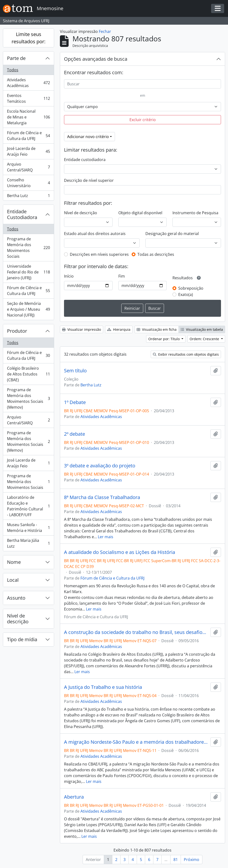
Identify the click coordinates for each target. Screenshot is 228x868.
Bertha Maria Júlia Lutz (28, 543)
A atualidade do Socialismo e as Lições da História (120, 552)
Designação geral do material (172, 234)
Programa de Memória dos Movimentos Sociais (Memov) (28, 398)
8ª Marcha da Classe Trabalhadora (102, 497)
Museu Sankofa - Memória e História (28, 528)
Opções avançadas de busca (96, 59)
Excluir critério (143, 120)
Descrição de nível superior (89, 180)
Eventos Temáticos (28, 98)
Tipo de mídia (22, 639)
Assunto (16, 598)
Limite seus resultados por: (28, 38)
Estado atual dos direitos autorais (95, 234)
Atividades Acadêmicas (28, 83)
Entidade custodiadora (85, 160)
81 (176, 860)
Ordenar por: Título (164, 339)
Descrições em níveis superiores (99, 254)
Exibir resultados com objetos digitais (186, 354)
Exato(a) (186, 294)
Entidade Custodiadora (22, 214)
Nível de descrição (18, 619)
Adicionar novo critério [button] (88, 137)
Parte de (16, 58)
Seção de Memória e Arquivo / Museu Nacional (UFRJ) (28, 309)
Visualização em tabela (202, 329)
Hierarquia (119, 329)
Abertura (74, 797)
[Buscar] (142, 84)
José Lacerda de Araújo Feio (28, 151)
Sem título (75, 371)
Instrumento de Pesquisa (195, 213)
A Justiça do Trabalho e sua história (103, 687)
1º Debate (75, 402)
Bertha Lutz (28, 197)
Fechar (105, 31)
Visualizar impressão (82, 329)
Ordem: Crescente (205, 339)
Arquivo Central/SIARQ (28, 167)
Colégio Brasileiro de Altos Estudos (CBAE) (28, 374)
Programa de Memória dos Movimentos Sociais (28, 248)
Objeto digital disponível (140, 213)
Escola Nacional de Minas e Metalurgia (28, 117)
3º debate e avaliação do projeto (100, 466)
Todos (13, 70)
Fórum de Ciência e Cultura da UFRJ (28, 136)
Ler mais (106, 537)
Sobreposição (191, 288)
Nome (14, 562)
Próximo (192, 860)
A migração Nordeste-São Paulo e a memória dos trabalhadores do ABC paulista (136, 742)
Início (69, 276)
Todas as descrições (156, 254)
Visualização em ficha (157, 329)
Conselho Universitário (28, 183)
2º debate (75, 434)
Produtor (17, 331)
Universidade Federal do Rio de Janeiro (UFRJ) (28, 272)
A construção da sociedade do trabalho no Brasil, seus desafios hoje (136, 632)
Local (13, 580)
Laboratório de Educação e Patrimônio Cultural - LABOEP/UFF (28, 506)
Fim (122, 276)
